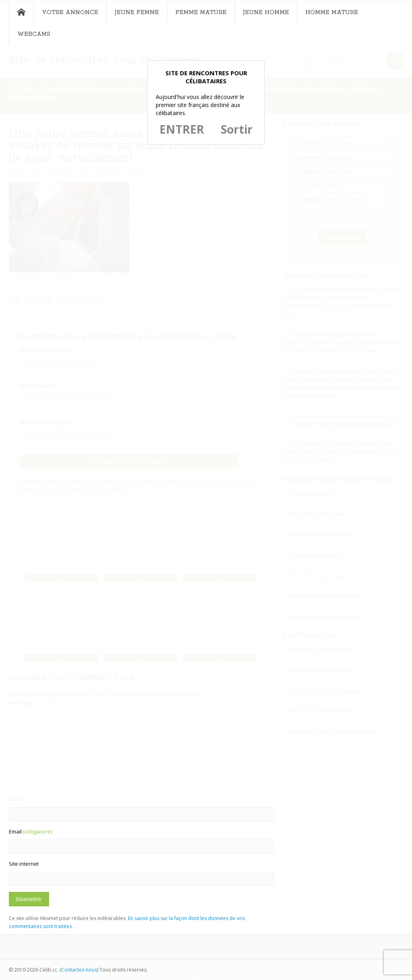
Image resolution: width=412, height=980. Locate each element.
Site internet (24, 864)
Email (31, 831)
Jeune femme (137, 12)
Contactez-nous (79, 970)
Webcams (34, 34)
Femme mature (201, 12)
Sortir (237, 129)
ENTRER (182, 129)
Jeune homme (266, 12)
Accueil (21, 12)
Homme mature (332, 12)
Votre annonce (70, 12)
